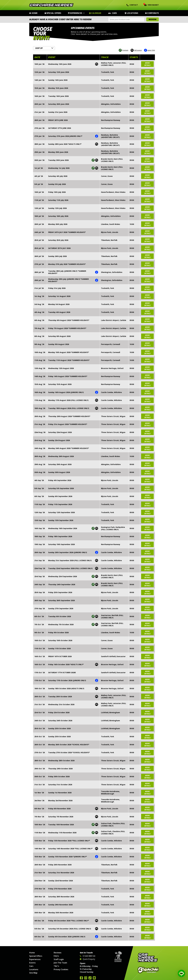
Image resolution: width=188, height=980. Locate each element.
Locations (132, 13)
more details (147, 63)
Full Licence (136, 50)
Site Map (33, 973)
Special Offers (54, 13)
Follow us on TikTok (90, 978)
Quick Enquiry (87, 959)
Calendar (96, 13)
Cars (114, 13)
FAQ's (56, 956)
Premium (123, 50)
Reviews (58, 953)
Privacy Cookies (61, 969)
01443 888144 (87, 956)
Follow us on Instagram (86, 978)
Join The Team (60, 963)
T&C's (56, 966)
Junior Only (149, 50)
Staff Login (59, 959)
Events (32, 963)
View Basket (151, 5)
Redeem (153, 19)
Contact (132, 5)
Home (35, 13)
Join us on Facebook (81, 978)
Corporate (153, 13)
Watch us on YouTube (94, 978)
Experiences (76, 13)
